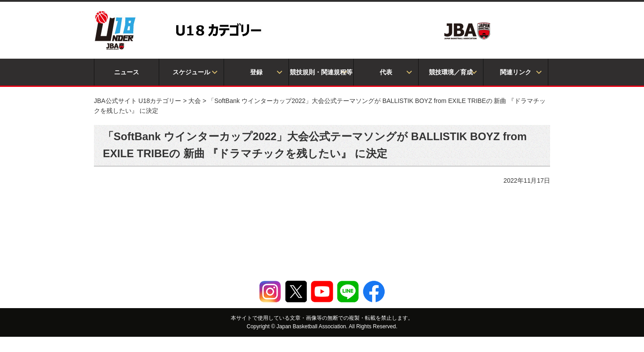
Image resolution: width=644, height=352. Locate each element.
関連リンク (516, 72)
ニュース (127, 72)
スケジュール (191, 72)
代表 (386, 72)
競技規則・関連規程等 (321, 72)
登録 (256, 72)
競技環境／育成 (451, 72)
